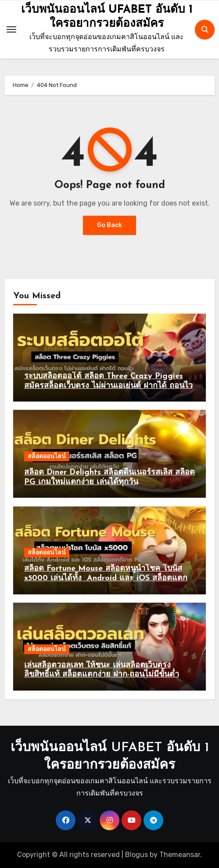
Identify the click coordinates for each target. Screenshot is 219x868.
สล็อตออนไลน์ (47, 456)
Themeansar (180, 855)
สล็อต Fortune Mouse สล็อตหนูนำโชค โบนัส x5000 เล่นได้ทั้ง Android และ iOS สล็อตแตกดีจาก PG (108, 578)
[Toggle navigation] (11, 29)
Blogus (136, 855)
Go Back (109, 225)
